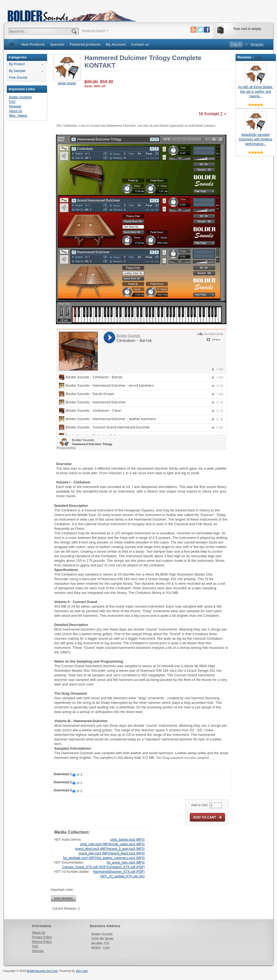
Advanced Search (94, 30)
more (258, 57)
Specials (57, 44)
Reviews (15, 106)
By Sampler (17, 71)
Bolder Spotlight (21, 97)
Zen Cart (82, 971)
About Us (16, 111)
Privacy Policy (42, 937)
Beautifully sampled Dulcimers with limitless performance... (255, 139)
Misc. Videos (18, 116)
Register (257, 44)
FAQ (12, 102)
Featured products (85, 44)
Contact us (140, 44)
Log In (236, 44)
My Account (116, 44)
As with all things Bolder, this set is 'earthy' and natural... (255, 92)
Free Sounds (18, 78)
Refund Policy (42, 942)
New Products (33, 44)
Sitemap (38, 951)
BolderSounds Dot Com (42, 971)
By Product (17, 64)
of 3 (79, 775)
